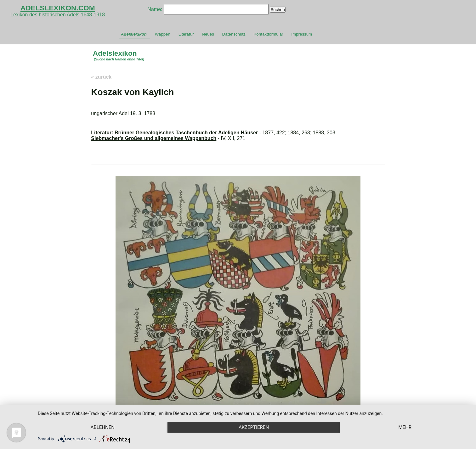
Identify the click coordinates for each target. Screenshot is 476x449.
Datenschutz (234, 34)
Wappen (163, 34)
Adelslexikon (134, 34)
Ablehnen (103, 427)
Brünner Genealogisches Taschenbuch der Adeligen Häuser (186, 133)
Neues (208, 34)
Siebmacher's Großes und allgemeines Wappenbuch (154, 138)
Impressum (302, 34)
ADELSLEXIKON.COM (58, 8)
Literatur (186, 34)
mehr (405, 427)
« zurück (101, 77)
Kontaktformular (268, 34)
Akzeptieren (254, 427)
